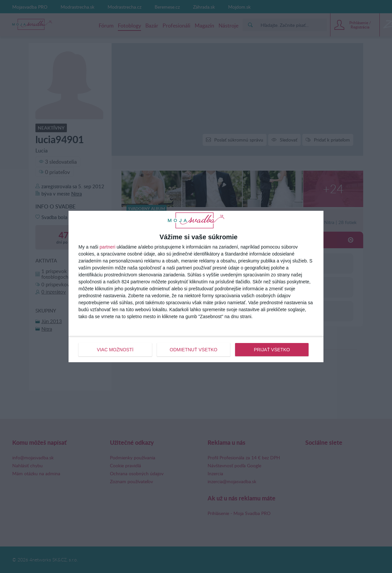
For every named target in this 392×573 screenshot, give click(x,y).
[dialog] (196, 286)
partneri (107, 247)
